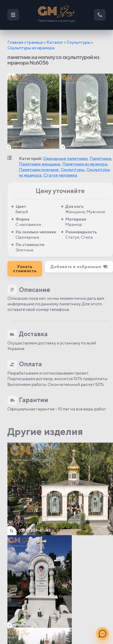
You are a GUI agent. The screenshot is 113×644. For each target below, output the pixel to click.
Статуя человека (60, 175)
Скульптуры (78, 42)
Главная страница (25, 42)
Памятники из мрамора (85, 164)
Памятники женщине (40, 164)
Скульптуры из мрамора (31, 48)
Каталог (55, 42)
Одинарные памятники (65, 158)
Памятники (100, 158)
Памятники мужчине (39, 170)
